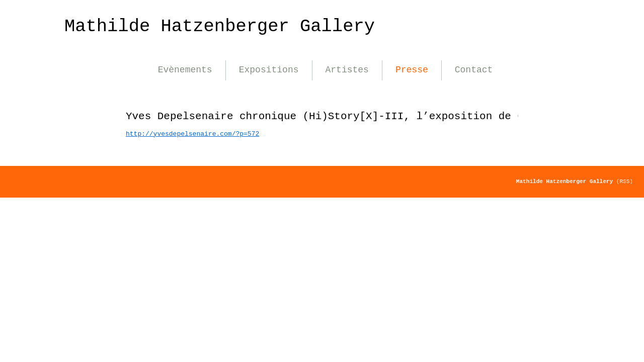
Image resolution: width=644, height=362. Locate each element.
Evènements (185, 70)
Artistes (347, 70)
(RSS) (625, 182)
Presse (412, 70)
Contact (474, 70)
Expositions (269, 70)
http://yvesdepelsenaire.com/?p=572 (192, 134)
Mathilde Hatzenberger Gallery (220, 26)
